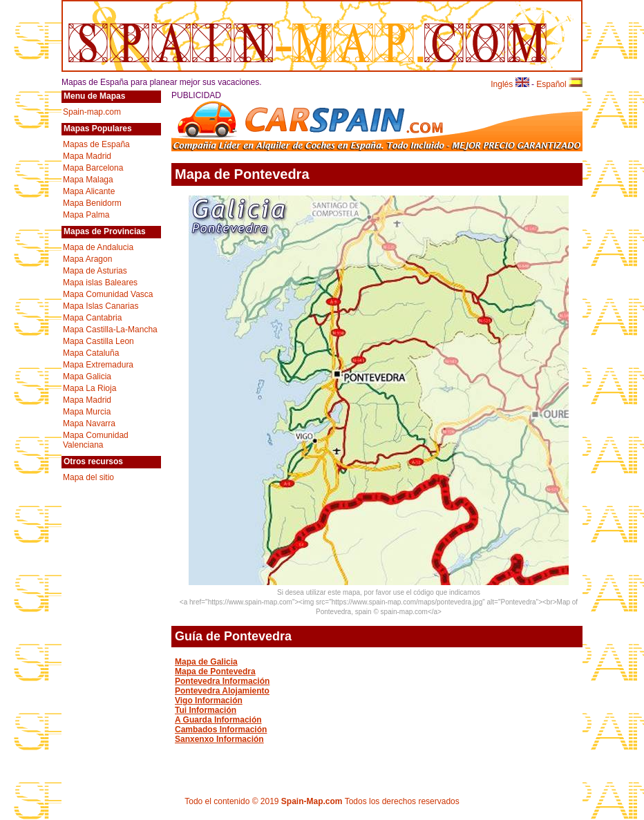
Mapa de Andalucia (98, 247)
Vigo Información (209, 700)
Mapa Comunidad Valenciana (96, 440)
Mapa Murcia (87, 412)
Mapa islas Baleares (100, 283)
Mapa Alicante (89, 191)
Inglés (510, 84)
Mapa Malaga (88, 180)
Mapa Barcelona (93, 168)
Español (559, 84)
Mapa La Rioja (89, 388)
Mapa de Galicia (206, 662)
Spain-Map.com (312, 801)
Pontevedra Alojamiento (222, 691)
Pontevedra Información (222, 681)
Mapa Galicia (87, 376)
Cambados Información (221, 730)
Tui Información (206, 710)
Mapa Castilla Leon (98, 341)
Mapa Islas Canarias (101, 306)
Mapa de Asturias (95, 271)
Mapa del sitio (88, 477)
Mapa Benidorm (92, 203)
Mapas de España (96, 144)
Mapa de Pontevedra (215, 671)
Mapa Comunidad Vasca (108, 294)
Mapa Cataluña (91, 353)
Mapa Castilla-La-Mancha (110, 330)
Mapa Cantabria (92, 318)
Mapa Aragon (87, 259)
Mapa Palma (86, 215)
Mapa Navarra (89, 423)
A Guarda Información (218, 720)
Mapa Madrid (87, 156)
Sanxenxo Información (219, 739)
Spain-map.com (92, 112)
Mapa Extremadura (98, 365)
